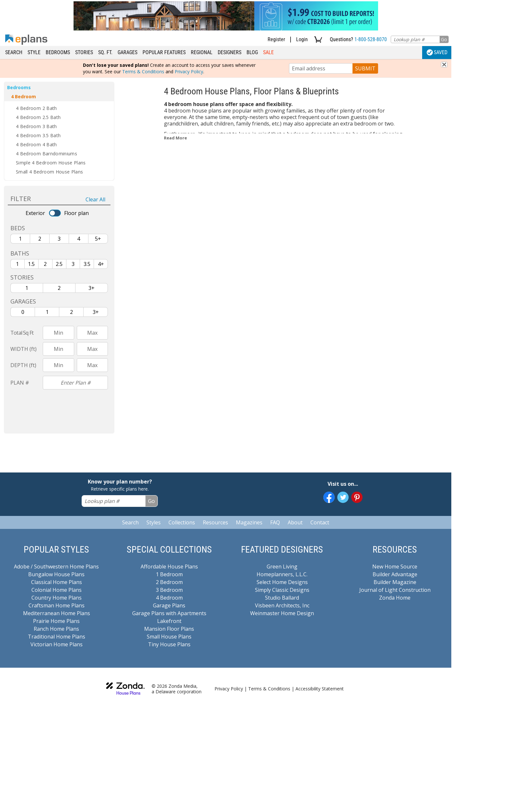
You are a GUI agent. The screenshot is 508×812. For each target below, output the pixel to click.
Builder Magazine (395, 582)
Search (14, 52)
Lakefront (169, 621)
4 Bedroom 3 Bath (36, 126)
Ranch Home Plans (56, 629)
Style (34, 52)
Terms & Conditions (143, 72)
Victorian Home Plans (57, 644)
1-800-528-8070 (371, 39)
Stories (84, 52)
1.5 (31, 264)
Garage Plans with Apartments (169, 613)
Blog (252, 52)
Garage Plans (169, 605)
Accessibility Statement (320, 689)
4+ (101, 264)
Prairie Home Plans (56, 621)
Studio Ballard (282, 598)
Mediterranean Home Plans (57, 613)
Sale (268, 52)
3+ (92, 288)
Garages (127, 52)
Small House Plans (169, 637)
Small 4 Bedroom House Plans (49, 172)
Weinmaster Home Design (282, 613)
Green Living (282, 567)
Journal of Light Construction (395, 590)
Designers (230, 52)
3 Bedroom (169, 590)
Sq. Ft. (105, 52)
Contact (320, 522)
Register (276, 39)
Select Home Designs (282, 582)
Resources (215, 522)
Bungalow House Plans (56, 574)
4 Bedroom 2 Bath (36, 108)
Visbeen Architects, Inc (282, 605)
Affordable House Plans (169, 567)
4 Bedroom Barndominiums (46, 154)
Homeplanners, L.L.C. (282, 574)
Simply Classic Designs (282, 590)
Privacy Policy (189, 72)
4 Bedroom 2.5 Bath (38, 117)
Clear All (95, 199)
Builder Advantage (395, 574)
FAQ (275, 522)
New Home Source (395, 567)
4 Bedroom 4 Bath (36, 144)
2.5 (59, 264)
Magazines (249, 522)
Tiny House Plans (169, 644)
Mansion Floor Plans (169, 629)
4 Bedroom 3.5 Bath (38, 135)
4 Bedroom (23, 96)
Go (444, 39)
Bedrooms (58, 52)
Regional (202, 52)
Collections (182, 522)
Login (302, 39)
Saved (437, 52)
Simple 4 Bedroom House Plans (51, 163)
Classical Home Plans (57, 582)
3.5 (87, 264)
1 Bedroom (169, 574)
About (295, 522)
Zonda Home (395, 598)
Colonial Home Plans (57, 590)
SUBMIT (365, 68)
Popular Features (164, 52)
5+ (98, 239)
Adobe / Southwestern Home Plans (56, 567)
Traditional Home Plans (57, 637)
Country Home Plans (57, 598)
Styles (154, 522)
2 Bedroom (169, 582)
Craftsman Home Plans (57, 605)
